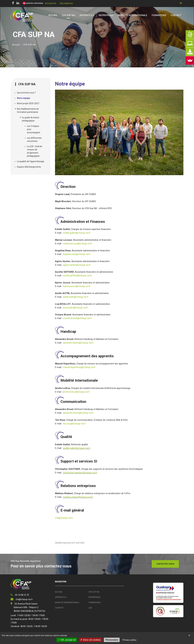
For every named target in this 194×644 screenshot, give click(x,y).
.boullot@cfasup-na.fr (77, 308)
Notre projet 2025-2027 (28, 103)
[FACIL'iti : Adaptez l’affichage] (32, 3)
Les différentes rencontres (34, 140)
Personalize (112, 640)
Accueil (53, 15)
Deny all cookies (90, 640)
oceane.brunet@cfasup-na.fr (77, 318)
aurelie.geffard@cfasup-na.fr (77, 276)
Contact (176, 15)
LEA (90, 608)
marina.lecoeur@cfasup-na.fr (78, 244)
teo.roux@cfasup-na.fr (74, 424)
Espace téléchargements (29, 167)
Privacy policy (129, 640)
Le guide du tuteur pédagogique (31, 119)
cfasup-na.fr (67, 518)
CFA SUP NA (68, 15)
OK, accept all (67, 640)
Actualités (51, 3)
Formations (159, 15)
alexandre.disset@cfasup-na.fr (78, 343)
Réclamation (66, 3)
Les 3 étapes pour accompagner (34, 129)
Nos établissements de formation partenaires (28, 110)
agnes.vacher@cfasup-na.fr (77, 265)
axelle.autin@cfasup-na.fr (76, 297)
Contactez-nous (165, 564)
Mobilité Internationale (132, 15)
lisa (65, 308)
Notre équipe (23, 98)
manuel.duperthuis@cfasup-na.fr (79, 367)
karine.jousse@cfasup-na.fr (77, 286)
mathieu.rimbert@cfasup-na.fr (78, 497)
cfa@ (58, 518)
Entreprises (106, 15)
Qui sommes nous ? (26, 93)
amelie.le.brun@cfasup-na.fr (76, 392)
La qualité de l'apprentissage (31, 161)
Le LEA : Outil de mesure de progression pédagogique (35, 151)
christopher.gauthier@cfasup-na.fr (80, 473)
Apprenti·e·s (87, 15)
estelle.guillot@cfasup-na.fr (77, 233)
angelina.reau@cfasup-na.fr (77, 254)
